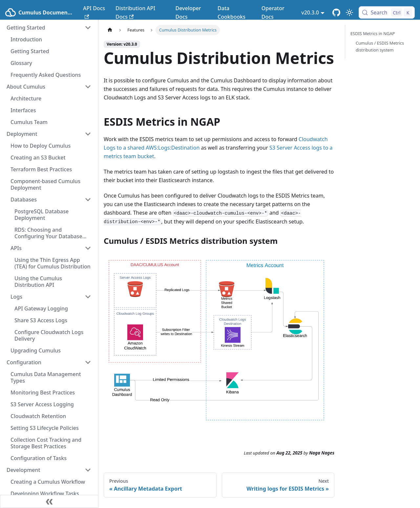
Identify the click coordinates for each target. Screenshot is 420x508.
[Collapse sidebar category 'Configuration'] (88, 362)
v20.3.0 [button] (310, 12)
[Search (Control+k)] (387, 12)
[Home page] (110, 30)
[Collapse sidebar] (49, 501)
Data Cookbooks (231, 12)
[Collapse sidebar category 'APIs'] (88, 248)
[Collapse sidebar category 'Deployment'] (88, 134)
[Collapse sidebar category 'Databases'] (88, 200)
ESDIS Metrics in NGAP (373, 33)
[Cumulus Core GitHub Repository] (336, 12)
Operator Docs (273, 12)
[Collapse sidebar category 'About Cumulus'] (88, 87)
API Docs (94, 12)
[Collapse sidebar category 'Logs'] (88, 297)
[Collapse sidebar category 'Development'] (88, 470)
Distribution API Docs (135, 12)
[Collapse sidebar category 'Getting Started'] (88, 28)
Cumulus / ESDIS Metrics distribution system (380, 46)
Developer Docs (188, 12)
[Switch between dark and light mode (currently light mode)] (349, 12)
